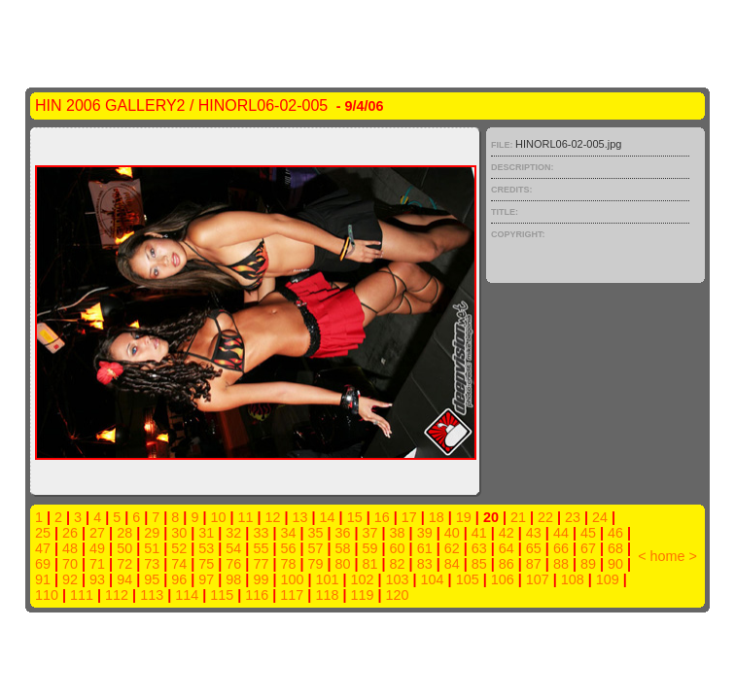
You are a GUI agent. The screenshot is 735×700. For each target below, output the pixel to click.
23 (573, 517)
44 (561, 533)
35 (315, 533)
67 (588, 548)
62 (452, 548)
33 (261, 533)
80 (343, 564)
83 (425, 564)
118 (327, 595)
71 (97, 564)
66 (561, 548)
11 (245, 517)
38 (398, 533)
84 (452, 564)
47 (43, 548)
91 (43, 579)
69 (43, 564)
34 (288, 533)
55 (261, 548)
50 (124, 548)
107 (538, 579)
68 (615, 548)
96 (179, 579)
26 (70, 533)
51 (152, 548)
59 (370, 548)
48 (70, 548)
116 (257, 595)
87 (534, 564)
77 (261, 564)
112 (117, 595)
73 (152, 564)
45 (588, 533)
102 (363, 579)
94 (124, 579)
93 (97, 579)
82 (398, 564)
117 (292, 595)
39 (425, 533)
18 (437, 517)
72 (124, 564)
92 (70, 579)
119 (362, 595)
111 (82, 595)
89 (588, 564)
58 (343, 548)
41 (479, 533)
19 (464, 517)
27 (97, 533)
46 (615, 533)
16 (382, 517)
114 (187, 595)
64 (507, 548)
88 (561, 564)
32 (233, 533)
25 (43, 533)
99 (261, 579)
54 (233, 548)
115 (222, 595)
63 (479, 548)
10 (218, 517)
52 (179, 548)
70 (70, 564)
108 (573, 579)
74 (179, 564)
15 (355, 517)
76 (233, 564)
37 (370, 533)
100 (292, 579)
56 (288, 548)
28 (124, 533)
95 (152, 579)
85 (479, 564)
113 (152, 595)
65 (534, 548)
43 (534, 533)
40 (452, 533)
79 (315, 564)
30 (179, 533)
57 (315, 548)
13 (300, 517)
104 (433, 579)
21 (518, 517)
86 (507, 564)
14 (328, 517)
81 (370, 564)
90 (615, 564)
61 (425, 548)
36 (343, 533)
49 (97, 548)
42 (507, 533)
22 (545, 517)
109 (608, 579)
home (668, 556)
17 (409, 517)
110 (47, 595)
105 (468, 579)
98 (233, 579)
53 (206, 548)
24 (600, 517)
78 (288, 564)
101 (327, 579)
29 (152, 533)
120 (397, 595)
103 (398, 579)
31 (206, 533)
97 (206, 579)
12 (273, 517)
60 (398, 548)
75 (206, 564)
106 (503, 579)
